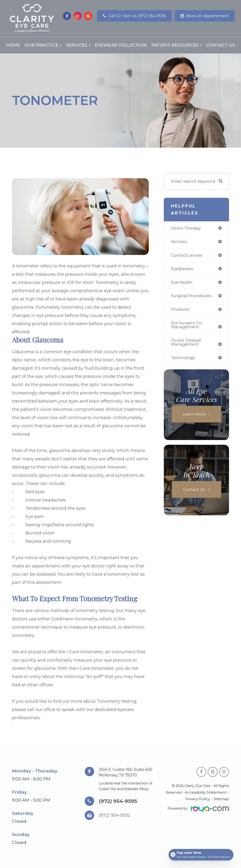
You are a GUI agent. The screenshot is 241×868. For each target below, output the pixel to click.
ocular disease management (186, 344)
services (179, 242)
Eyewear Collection (121, 45)
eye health (182, 283)
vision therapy (186, 228)
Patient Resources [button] (177, 45)
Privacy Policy (200, 799)
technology (183, 359)
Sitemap (222, 799)
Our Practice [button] (43, 45)
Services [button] (78, 45)
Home (13, 45)
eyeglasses (182, 269)
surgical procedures (192, 297)
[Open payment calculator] (201, 854)
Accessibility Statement (207, 792)
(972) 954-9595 (118, 801)
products (181, 310)
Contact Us (221, 45)
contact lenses (187, 256)
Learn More (194, 416)
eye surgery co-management (187, 326)
